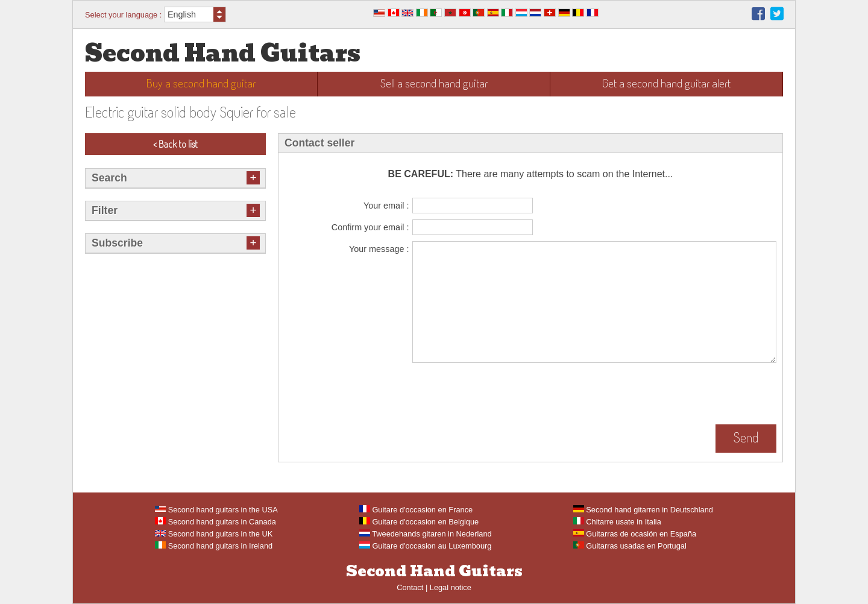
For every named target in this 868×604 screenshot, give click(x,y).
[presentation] (504, 395)
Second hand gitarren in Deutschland (643, 510)
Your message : (379, 249)
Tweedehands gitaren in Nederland (426, 534)
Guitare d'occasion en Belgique (419, 522)
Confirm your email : (370, 227)
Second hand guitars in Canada (215, 522)
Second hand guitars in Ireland (214, 546)
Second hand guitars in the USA (216, 510)
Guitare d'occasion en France (416, 510)
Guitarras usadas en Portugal (630, 546)
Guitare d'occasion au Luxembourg (426, 546)
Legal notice (451, 587)
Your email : (386, 206)
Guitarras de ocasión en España (635, 534)
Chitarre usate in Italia (617, 522)
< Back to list (175, 144)
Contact (410, 587)
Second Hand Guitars (223, 53)
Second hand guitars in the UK (214, 534)
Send (746, 437)
